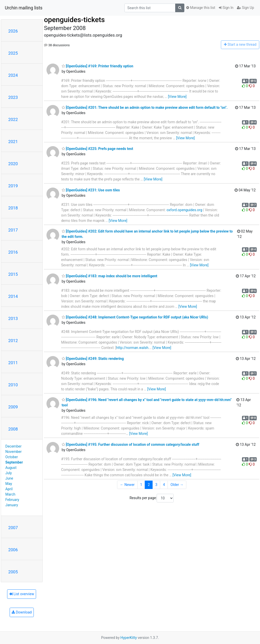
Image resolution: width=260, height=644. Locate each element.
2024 (13, 75)
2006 (13, 550)
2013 (13, 318)
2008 (13, 429)
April (9, 489)
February (12, 500)
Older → (177, 485)
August (11, 468)
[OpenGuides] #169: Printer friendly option (97, 66)
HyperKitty (129, 638)
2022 (13, 119)
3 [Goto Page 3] (156, 485)
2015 (13, 274)
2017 (13, 230)
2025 (13, 53)
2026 (13, 31)
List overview (22, 594)
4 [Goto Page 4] (164, 485)
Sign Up (245, 8)
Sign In (226, 8)
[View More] (177, 97)
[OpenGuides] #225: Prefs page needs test (97, 149)
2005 (13, 572)
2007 (13, 528)
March (10, 494)
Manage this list (201, 8)
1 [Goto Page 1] (141, 485)
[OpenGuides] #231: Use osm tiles (91, 190)
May (9, 484)
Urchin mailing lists (24, 8)
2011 (13, 363)
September (14, 462)
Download (22, 612)
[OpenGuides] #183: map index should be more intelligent (110, 276)
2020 (13, 164)
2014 (13, 296)
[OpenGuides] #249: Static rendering (93, 359)
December (13, 446)
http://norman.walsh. (133, 348)
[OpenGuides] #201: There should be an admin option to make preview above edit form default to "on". (145, 108)
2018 (13, 208)
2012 (13, 341)
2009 (13, 407)
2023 (13, 97)
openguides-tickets (74, 20)
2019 (13, 186)
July (9, 473)
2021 (13, 142)
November (13, 452)
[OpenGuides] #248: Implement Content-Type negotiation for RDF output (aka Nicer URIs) (135, 317)
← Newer (127, 485)
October (12, 457)
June (9, 478)
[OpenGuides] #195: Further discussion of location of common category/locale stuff (131, 444)
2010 (13, 385)
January (12, 505)
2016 (13, 252)
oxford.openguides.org (184, 210)
